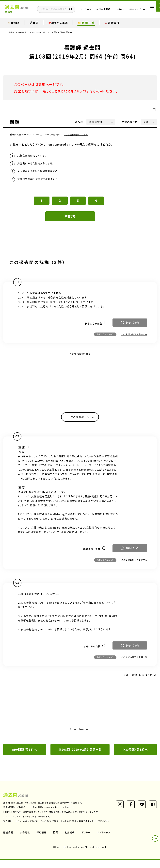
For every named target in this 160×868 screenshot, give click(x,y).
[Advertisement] (80, 382)
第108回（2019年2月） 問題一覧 (80, 752)
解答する (70, 219)
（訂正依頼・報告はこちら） (77, 134)
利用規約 (71, 840)
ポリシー (87, 840)
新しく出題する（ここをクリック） (67, 91)
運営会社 (8, 840)
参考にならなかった (105, 337)
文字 (130, 122)
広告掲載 (25, 840)
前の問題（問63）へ (25, 752)
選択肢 (79, 122)
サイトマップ (105, 840)
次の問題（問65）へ (135, 752)
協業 (56, 840)
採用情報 (42, 840)
